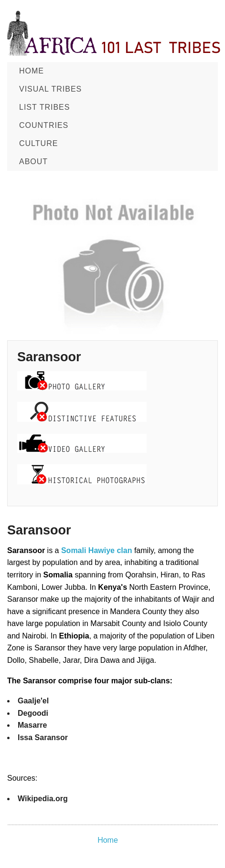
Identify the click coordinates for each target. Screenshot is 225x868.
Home (32, 71)
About (33, 162)
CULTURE (38, 143)
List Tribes (44, 107)
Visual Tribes (50, 89)
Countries (44, 125)
